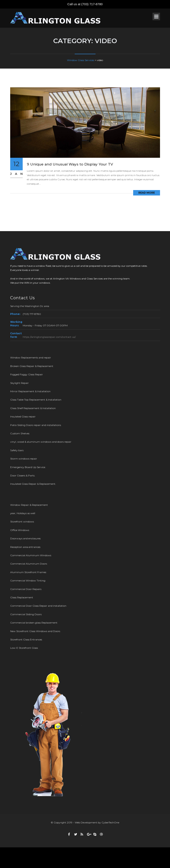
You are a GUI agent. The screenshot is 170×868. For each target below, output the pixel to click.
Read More (147, 193)
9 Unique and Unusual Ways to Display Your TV (70, 164)
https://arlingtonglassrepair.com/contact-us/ (49, 337)
